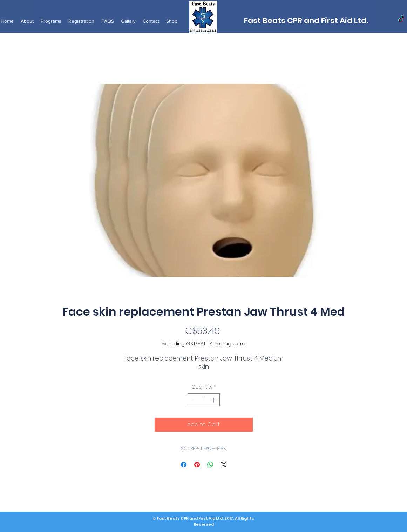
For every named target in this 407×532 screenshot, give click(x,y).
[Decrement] (193, 400)
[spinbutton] (204, 400)
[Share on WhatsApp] (210, 465)
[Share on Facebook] (184, 465)
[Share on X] (224, 465)
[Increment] (214, 400)
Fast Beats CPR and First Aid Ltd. (306, 21)
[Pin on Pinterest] (197, 465)
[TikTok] (401, 19)
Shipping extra (228, 344)
